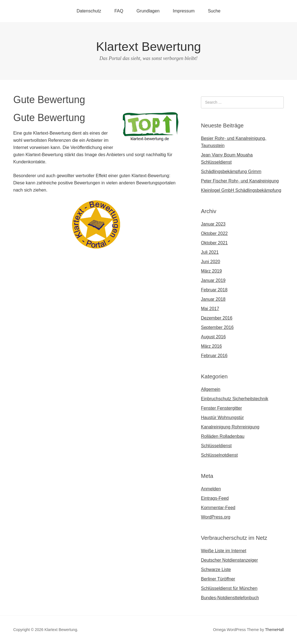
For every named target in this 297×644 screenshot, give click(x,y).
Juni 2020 (210, 262)
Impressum (184, 11)
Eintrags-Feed (215, 498)
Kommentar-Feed (218, 508)
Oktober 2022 (214, 233)
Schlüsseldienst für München (229, 588)
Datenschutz (89, 11)
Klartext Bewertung (148, 47)
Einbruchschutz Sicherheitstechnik (235, 399)
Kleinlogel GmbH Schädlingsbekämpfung (241, 190)
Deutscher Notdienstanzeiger (229, 560)
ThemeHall (274, 630)
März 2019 (211, 271)
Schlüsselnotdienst (219, 455)
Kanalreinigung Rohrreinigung (230, 427)
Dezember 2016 (217, 318)
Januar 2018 (213, 299)
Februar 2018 (214, 290)
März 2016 (211, 346)
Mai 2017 (210, 309)
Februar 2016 (214, 356)
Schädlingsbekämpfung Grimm (231, 172)
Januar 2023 (213, 224)
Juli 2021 (210, 252)
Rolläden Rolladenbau (223, 436)
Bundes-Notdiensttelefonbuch (230, 598)
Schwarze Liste (216, 570)
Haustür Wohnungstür (222, 417)
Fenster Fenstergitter (222, 408)
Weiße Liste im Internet (224, 551)
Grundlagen (148, 11)
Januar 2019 (213, 280)
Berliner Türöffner (218, 579)
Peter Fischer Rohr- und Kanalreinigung (240, 181)
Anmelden (211, 489)
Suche (214, 11)
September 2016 (217, 327)
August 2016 (213, 337)
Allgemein (211, 389)
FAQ (119, 11)
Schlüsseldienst (216, 446)
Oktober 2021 (214, 243)
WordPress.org (216, 517)
